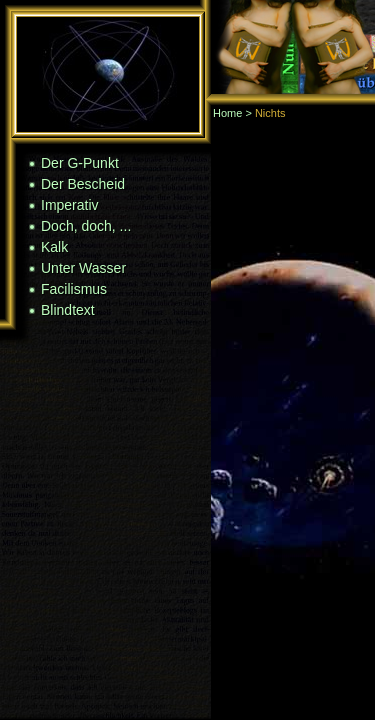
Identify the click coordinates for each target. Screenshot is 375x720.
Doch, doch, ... (86, 226)
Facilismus (74, 289)
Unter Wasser (83, 268)
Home (227, 113)
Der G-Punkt (80, 163)
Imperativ (70, 205)
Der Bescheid (83, 184)
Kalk (54, 247)
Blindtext (68, 310)
